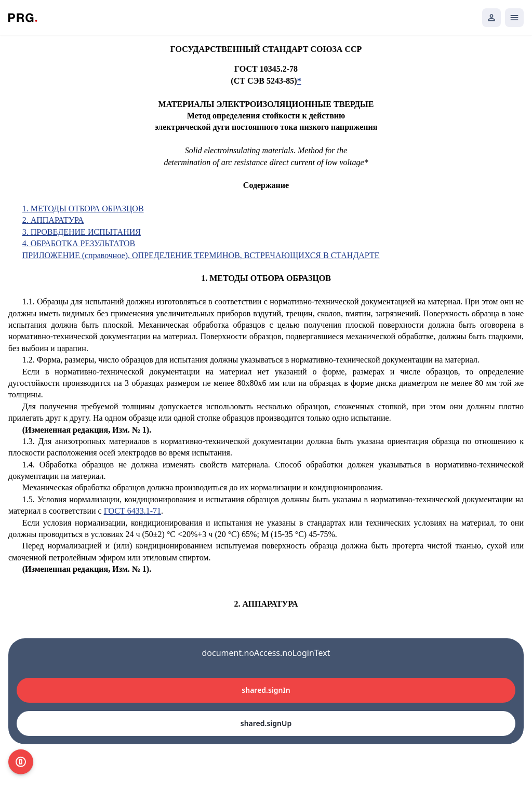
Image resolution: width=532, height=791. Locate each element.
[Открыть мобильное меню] (514, 18)
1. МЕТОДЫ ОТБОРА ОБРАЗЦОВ (83, 209)
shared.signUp (266, 723)
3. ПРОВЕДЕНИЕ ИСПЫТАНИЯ (82, 232)
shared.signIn (266, 690)
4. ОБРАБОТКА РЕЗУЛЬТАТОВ (79, 243)
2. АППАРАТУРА (53, 220)
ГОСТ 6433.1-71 (132, 511)
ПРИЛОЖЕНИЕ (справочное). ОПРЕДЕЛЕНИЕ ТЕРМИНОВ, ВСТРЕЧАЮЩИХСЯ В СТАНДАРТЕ (201, 255)
